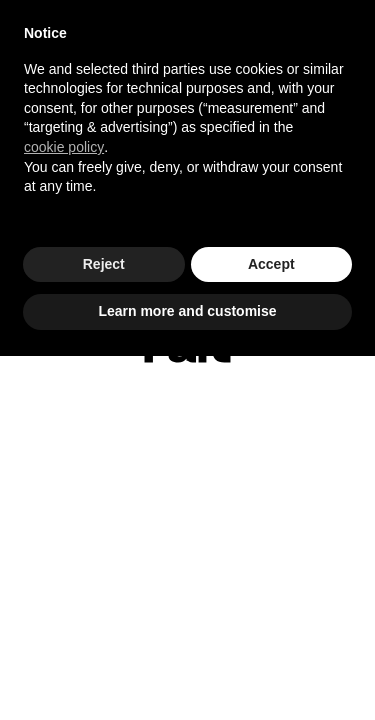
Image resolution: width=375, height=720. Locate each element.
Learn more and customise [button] (187, 311)
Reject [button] (104, 264)
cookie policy (64, 147)
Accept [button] (271, 264)
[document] (187, 126)
